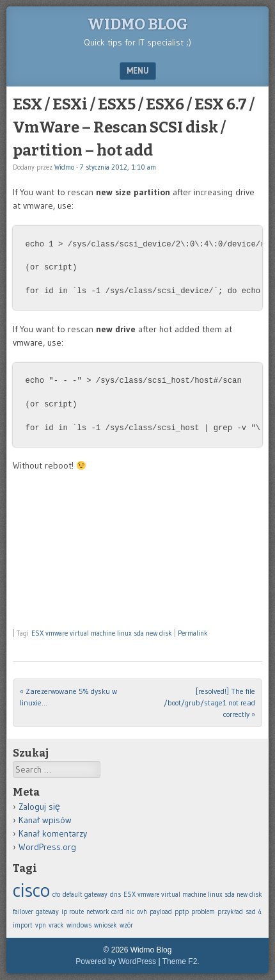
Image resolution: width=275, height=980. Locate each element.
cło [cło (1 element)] (56, 895)
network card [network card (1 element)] (105, 912)
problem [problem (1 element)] (203, 912)
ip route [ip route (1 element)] (73, 912)
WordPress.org (47, 847)
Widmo (64, 167)
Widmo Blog (138, 24)
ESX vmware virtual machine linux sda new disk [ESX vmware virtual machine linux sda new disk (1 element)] (193, 895)
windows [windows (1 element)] (79, 925)
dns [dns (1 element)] (115, 895)
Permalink (193, 633)
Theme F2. (181, 961)
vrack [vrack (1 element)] (56, 925)
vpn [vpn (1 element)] (41, 925)
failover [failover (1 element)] (23, 912)
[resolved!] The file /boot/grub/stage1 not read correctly (209, 703)
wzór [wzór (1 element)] (126, 925)
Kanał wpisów (45, 820)
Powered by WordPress (116, 961)
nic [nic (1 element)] (130, 912)
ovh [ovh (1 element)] (142, 912)
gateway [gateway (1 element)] (47, 912)
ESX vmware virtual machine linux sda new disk (102, 633)
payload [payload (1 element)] (161, 912)
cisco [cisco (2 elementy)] (31, 890)
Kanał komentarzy (53, 833)
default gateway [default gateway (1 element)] (85, 895)
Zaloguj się (39, 807)
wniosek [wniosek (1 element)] (106, 925)
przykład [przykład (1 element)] (230, 912)
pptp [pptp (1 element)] (182, 912)
